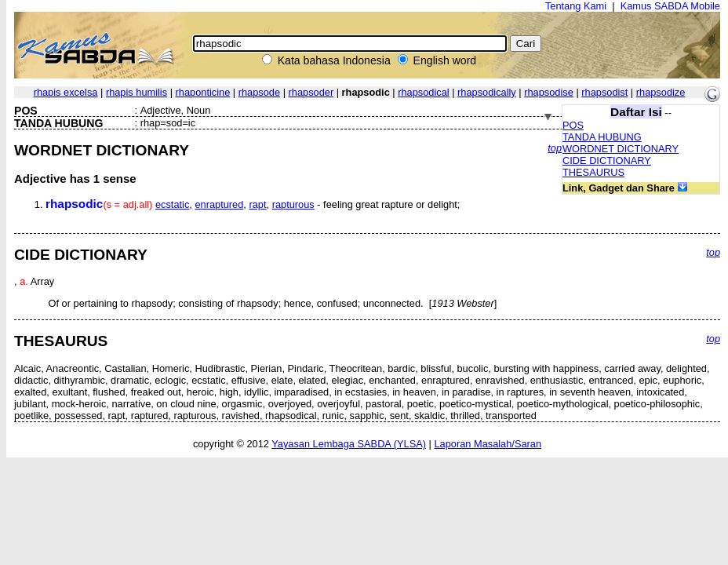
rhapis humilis (136, 92)
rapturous (293, 204)
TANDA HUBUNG (602, 137)
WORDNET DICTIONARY (621, 149)
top (555, 148)
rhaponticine (203, 92)
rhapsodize (661, 92)
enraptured (219, 204)
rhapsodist (604, 92)
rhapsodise (549, 92)
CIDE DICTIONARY (607, 160)
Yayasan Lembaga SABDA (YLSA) (349, 444)
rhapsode (259, 92)
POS (573, 125)
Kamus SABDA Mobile (670, 6)
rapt (257, 204)
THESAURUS (593, 172)
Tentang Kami (576, 6)
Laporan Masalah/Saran (488, 444)
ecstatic (172, 204)
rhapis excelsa (66, 92)
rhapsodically (487, 92)
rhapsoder (311, 92)
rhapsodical (423, 92)
